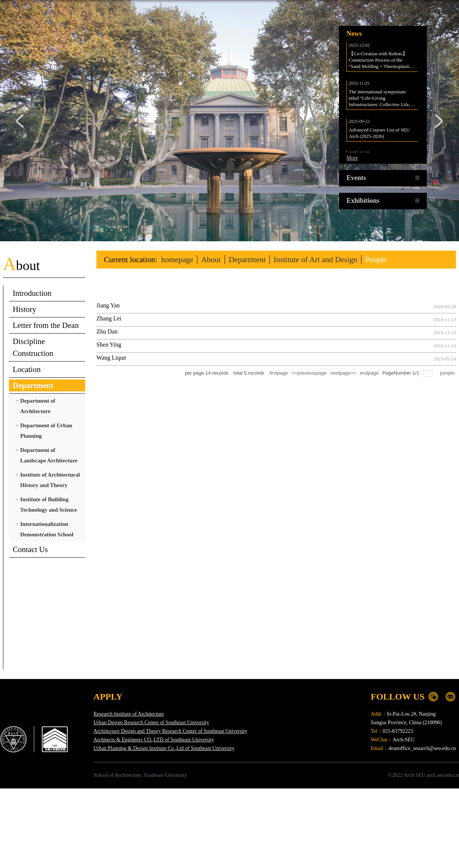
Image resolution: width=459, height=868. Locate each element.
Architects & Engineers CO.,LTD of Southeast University (154, 740)
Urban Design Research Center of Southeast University (151, 723)
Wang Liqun (111, 358)
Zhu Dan (107, 331)
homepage (177, 260)
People (376, 260)
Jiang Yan (108, 305)
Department (247, 260)
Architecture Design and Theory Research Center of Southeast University (170, 731)
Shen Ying (109, 345)
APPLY (108, 697)
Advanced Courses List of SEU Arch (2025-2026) (380, 137)
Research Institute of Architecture (129, 714)
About (211, 260)
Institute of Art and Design (315, 260)
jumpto (448, 373)
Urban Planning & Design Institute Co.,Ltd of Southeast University (164, 748)
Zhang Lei (109, 318)
